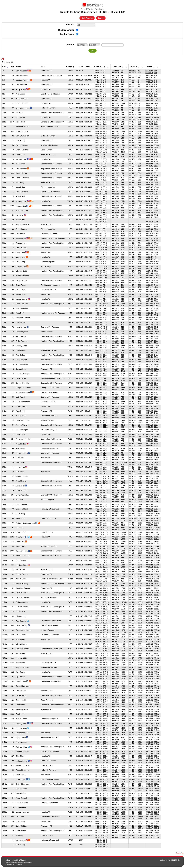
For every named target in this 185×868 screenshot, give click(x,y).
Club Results (87, 18)
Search (70, 45)
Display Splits (67, 34)
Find (92, 51)
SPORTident (21, 860)
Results (70, 24)
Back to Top (180, 853)
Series (101, 18)
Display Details (66, 30)
